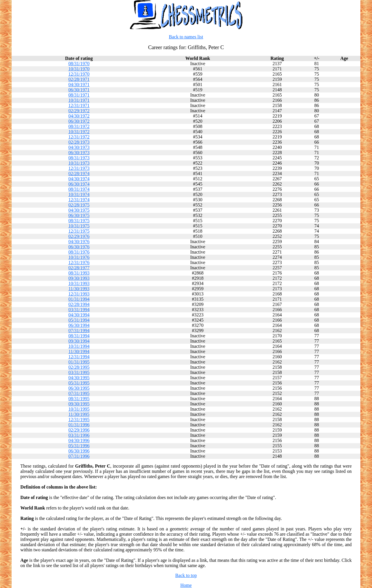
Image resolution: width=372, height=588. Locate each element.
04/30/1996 (79, 440)
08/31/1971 (79, 95)
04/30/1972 (79, 116)
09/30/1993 (79, 278)
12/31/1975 (79, 231)
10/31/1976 (79, 257)
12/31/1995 (79, 419)
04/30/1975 (79, 210)
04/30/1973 (79, 147)
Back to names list (186, 37)
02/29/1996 (79, 430)
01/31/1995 (79, 362)
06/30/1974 (79, 184)
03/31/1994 (79, 310)
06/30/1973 (79, 153)
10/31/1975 (79, 226)
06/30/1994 (79, 325)
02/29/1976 (79, 236)
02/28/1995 (79, 367)
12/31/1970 (79, 74)
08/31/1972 (79, 126)
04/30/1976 (79, 242)
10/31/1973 (79, 163)
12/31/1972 (79, 137)
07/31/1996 (79, 456)
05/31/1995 (79, 383)
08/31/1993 (79, 273)
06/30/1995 (79, 388)
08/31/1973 (79, 158)
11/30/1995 (79, 414)
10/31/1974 (79, 194)
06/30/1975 (79, 215)
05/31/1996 (79, 446)
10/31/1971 (79, 100)
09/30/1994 (79, 341)
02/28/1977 (79, 268)
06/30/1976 (79, 247)
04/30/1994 (79, 315)
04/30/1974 (79, 179)
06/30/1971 (79, 90)
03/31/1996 (79, 435)
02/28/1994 (79, 304)
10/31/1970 (79, 69)
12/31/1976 (79, 262)
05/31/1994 (79, 320)
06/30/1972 (79, 121)
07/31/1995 (79, 393)
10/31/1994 (79, 346)
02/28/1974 (79, 173)
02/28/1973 (79, 142)
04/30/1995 (79, 378)
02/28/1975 (79, 205)
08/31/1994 (79, 336)
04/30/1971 (79, 84)
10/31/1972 (79, 132)
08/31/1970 (79, 64)
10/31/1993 (79, 283)
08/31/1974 (79, 189)
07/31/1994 (79, 330)
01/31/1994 (79, 299)
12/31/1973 (79, 168)
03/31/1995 (79, 372)
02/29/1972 (79, 111)
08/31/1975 (79, 221)
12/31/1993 (79, 294)
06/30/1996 (79, 451)
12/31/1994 (79, 357)
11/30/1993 (79, 289)
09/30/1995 (79, 404)
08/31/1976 (79, 252)
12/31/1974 (79, 200)
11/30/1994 (79, 351)
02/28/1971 (79, 79)
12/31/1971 (79, 105)
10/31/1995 (79, 409)
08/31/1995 (79, 399)
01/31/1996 (79, 425)
